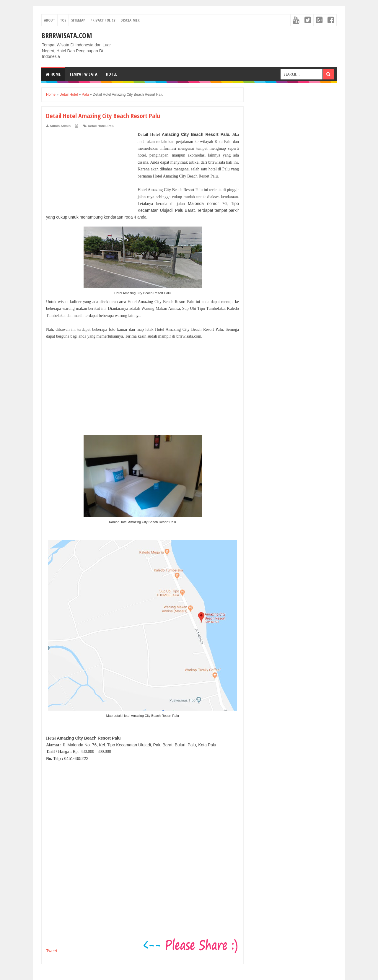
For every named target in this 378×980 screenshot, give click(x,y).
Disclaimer (130, 20)
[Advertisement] (90, 168)
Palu (111, 126)
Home (53, 74)
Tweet (52, 951)
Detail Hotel (97, 126)
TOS (63, 20)
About (49, 20)
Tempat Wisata (83, 74)
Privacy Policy (103, 20)
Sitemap (78, 20)
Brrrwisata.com (67, 35)
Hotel (111, 74)
